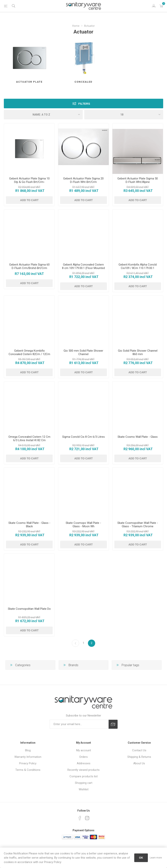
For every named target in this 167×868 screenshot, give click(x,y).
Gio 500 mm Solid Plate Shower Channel (83, 352)
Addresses (84, 763)
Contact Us (139, 750)
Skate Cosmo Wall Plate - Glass (138, 437)
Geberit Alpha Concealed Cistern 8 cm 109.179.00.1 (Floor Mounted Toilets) (83, 268)
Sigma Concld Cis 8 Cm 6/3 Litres (83, 437)
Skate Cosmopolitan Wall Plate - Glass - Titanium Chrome (138, 525)
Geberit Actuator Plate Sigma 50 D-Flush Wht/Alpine (138, 180)
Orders (83, 757)
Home (76, 26)
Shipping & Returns (139, 757)
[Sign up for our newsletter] (79, 724)
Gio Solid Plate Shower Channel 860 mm (138, 352)
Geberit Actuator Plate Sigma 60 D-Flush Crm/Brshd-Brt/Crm (29, 266)
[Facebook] (80, 818)
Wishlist (84, 789)
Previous (75, 643)
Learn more (156, 858)
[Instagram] (87, 818)
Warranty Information (28, 757)
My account (84, 750)
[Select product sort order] (43, 115)
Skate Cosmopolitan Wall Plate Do (29, 609)
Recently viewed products (83, 770)
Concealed (83, 82)
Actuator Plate (29, 82)
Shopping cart (84, 783)
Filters (84, 104)
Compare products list (84, 776)
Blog (28, 750)
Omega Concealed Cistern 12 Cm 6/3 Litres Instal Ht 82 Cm (29, 438)
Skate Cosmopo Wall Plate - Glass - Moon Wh (83, 525)
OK (141, 858)
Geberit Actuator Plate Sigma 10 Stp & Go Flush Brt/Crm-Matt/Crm (29, 182)
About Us (139, 763)
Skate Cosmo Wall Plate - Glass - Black (29, 525)
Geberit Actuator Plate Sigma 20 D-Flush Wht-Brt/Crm (83, 180)
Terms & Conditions (28, 770)
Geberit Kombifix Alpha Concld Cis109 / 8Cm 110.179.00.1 (138, 266)
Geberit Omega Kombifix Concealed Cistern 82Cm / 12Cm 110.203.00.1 (29, 354)
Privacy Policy (28, 763)
